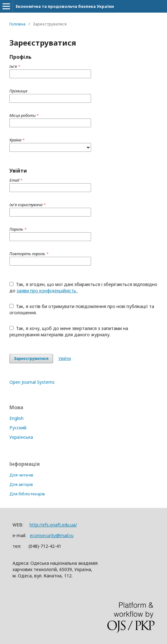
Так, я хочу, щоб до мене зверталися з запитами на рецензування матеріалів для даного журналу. (69, 331)
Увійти (65, 358)
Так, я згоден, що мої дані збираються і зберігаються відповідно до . (83, 287)
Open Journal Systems (32, 382)
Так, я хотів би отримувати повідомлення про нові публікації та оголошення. (82, 309)
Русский (18, 428)
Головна (17, 24)
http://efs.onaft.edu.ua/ (53, 525)
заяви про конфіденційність (47, 291)
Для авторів (21, 484)
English (16, 418)
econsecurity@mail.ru (52, 535)
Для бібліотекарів (27, 494)
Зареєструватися (31, 358)
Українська (21, 437)
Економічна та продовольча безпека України (65, 6)
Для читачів (21, 475)
